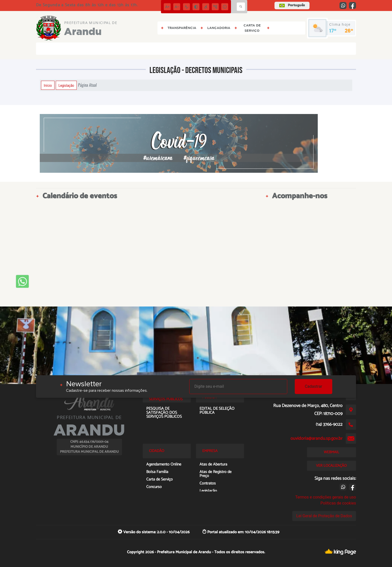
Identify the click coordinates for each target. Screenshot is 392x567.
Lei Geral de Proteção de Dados (324, 516)
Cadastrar (313, 386)
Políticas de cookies (338, 503)
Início (48, 85)
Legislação (66, 85)
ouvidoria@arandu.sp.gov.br (316, 438)
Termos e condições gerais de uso (326, 497)
